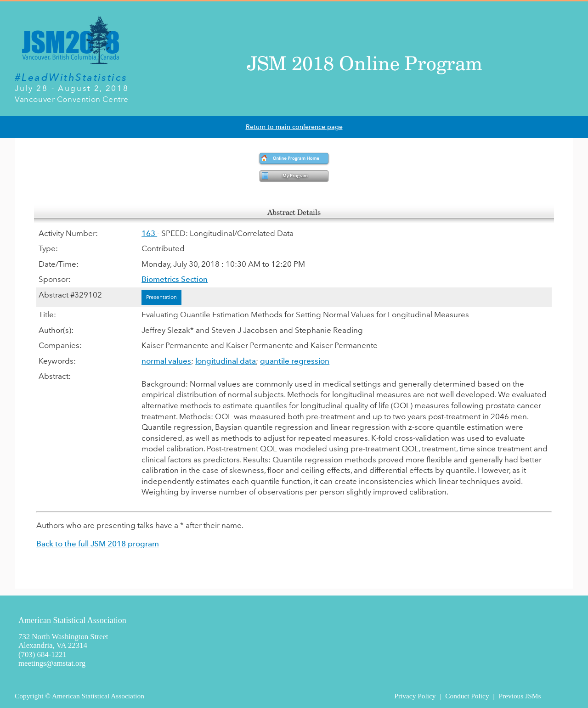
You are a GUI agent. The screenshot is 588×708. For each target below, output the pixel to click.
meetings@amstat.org (52, 663)
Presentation (161, 297)
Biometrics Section (175, 279)
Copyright (29, 696)
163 (149, 233)
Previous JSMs (520, 696)
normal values (166, 361)
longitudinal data (226, 361)
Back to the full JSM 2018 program (98, 544)
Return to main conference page (294, 127)
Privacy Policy (415, 696)
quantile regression (295, 361)
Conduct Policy (467, 696)
